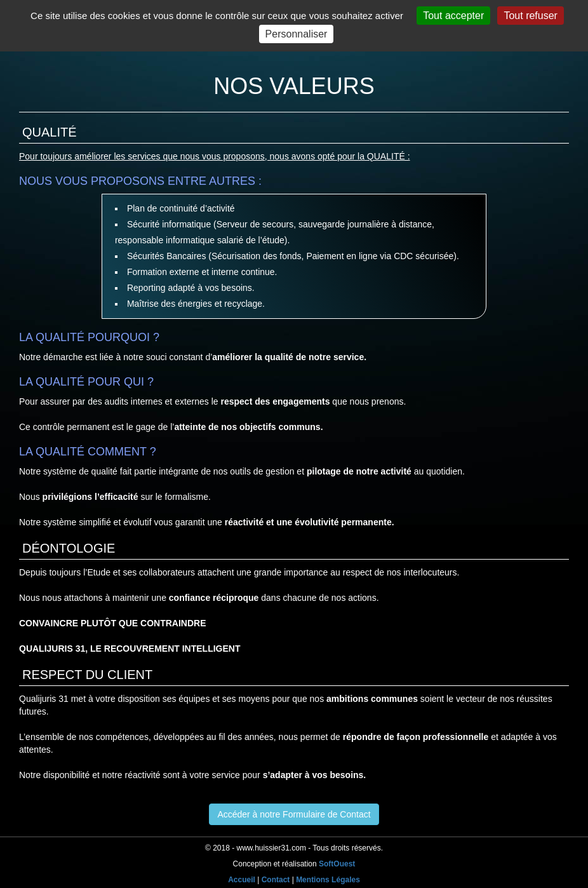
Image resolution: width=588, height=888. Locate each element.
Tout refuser (530, 16)
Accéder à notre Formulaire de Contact (294, 814)
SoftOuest (337, 864)
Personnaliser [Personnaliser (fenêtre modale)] (297, 34)
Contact (276, 880)
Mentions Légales (328, 880)
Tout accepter (453, 16)
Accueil (242, 880)
